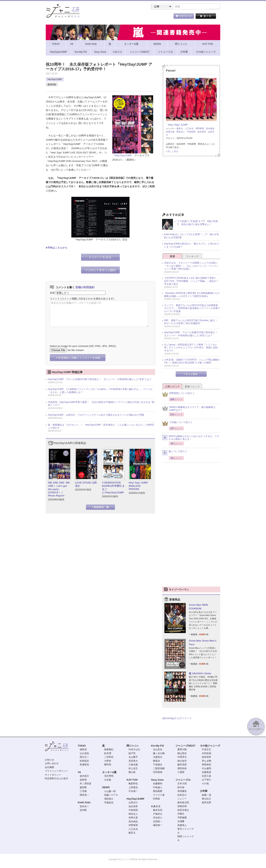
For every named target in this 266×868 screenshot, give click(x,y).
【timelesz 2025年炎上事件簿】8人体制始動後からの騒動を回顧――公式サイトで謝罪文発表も (192, 295)
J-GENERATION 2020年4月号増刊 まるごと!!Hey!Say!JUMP (113, 488)
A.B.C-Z (156, 807)
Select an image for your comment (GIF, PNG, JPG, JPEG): (83, 346)
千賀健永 (158, 765)
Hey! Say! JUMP (178, 125)
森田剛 (83, 788)
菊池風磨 (158, 791)
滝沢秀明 (109, 776)
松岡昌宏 (84, 761)
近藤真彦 (206, 773)
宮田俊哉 (158, 773)
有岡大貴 (170, 132)
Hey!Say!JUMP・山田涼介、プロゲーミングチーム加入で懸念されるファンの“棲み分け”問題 (96, 415)
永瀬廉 (181, 822)
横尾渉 (156, 761)
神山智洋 (182, 761)
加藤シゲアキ (111, 795)
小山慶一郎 (110, 792)
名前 (52, 293)
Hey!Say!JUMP (55, 80)
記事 (117, 17)
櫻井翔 (108, 765)
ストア (96, 17)
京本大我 (182, 784)
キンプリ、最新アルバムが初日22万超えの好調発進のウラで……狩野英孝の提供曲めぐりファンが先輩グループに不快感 (192, 309)
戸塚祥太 (158, 814)
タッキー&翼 (109, 773)
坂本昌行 (84, 776)
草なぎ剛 (206, 761)
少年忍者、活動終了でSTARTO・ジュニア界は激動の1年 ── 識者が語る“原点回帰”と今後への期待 (192, 362)
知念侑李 (202, 132)
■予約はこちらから (57, 248)
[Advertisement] (191, 186)
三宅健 (83, 791)
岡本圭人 (181, 132)
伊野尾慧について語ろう (178, 395)
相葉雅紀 (109, 750)
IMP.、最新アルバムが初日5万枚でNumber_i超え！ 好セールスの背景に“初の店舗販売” (192, 322)
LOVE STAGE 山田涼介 (86, 485)
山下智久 (206, 780)
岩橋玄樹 (182, 807)
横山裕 (132, 773)
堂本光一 (84, 807)
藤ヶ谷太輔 (159, 754)
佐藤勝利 (158, 784)
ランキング (192, 257)
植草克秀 (206, 803)
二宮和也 (109, 757)
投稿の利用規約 (85, 288)
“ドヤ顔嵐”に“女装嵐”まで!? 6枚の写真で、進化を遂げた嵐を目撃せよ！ (197, 223)
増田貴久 (109, 799)
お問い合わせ (52, 764)
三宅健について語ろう (177, 424)
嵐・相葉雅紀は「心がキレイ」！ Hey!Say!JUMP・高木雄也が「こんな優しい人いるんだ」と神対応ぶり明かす (101, 427)
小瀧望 (181, 773)
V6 (79, 773)
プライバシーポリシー (56, 771)
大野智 (108, 761)
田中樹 (181, 788)
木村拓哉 (206, 754)
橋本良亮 (158, 810)
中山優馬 (206, 769)
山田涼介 (133, 803)
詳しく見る (173, 152)
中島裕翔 (191, 132)
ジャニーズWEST (185, 746)
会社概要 (49, 768)
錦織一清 (206, 795)
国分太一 (84, 757)
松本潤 (108, 754)
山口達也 (84, 754)
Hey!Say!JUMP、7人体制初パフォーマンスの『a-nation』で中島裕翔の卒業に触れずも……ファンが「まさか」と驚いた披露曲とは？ (100, 391)
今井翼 (108, 780)
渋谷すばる (134, 750)
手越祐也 (109, 803)
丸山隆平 (133, 757)
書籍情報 (52, 85)
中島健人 (158, 788)
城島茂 (83, 750)
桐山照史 (182, 754)
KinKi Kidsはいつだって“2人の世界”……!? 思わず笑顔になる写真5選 (191, 236)
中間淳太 (182, 757)
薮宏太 (180, 129)
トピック (139, 17)
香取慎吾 (206, 765)
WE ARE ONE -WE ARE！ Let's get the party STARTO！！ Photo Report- (59, 490)
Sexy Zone (157, 780)
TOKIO (82, 746)
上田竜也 (133, 788)
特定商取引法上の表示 (56, 779)
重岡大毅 (182, 750)
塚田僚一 (158, 826)
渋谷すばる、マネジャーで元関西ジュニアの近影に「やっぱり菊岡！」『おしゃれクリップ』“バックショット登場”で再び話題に (191, 266)
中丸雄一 (133, 791)
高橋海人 (182, 826)
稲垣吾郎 (206, 757)
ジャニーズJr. (183, 780)
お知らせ (49, 760)
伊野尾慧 (200, 129)
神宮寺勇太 (183, 810)
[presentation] (79, 333)
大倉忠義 (133, 765)
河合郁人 (158, 818)
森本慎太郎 (183, 803)
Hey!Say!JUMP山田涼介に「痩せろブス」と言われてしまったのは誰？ (192, 246)
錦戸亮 (132, 754)
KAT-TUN (132, 780)
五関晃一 (158, 822)
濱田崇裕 (182, 769)
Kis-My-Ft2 (157, 746)
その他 (205, 784)
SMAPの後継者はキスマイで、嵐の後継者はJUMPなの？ (189, 409)
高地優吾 (182, 791)
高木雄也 (210, 129)
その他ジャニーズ (210, 746)
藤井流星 (182, 765)
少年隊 (204, 791)
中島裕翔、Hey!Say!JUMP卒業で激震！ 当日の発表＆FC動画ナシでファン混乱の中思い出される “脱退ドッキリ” (101, 404)
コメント (55, 299)
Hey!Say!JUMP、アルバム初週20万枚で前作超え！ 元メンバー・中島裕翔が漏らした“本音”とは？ (100, 380)
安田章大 (133, 761)
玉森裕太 (158, 757)
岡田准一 (84, 795)
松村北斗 (182, 795)
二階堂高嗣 (159, 769)
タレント (160, 17)
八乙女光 (189, 129)
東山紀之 (206, 799)
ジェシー (182, 799)
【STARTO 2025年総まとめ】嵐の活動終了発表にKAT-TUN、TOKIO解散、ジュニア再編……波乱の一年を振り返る (191, 281)
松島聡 (156, 799)
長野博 (83, 780)
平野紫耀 (182, 818)
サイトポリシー (53, 775)
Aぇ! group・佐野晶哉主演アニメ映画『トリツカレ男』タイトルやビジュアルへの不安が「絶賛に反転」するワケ (192, 348)
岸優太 (181, 814)
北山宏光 (158, 750)
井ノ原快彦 (85, 784)
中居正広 (206, 750)
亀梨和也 (133, 784)
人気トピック (172, 387)
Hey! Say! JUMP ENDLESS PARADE (140, 486)
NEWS (106, 788)
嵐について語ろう (175, 453)
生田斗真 (206, 776)
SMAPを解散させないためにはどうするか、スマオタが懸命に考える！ (191, 438)
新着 (172, 257)
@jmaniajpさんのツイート (177, 719)
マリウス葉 (159, 795)
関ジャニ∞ (133, 746)
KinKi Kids (84, 803)
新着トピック (192, 387)
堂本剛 (83, 810)
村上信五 (133, 769)
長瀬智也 (84, 765)
